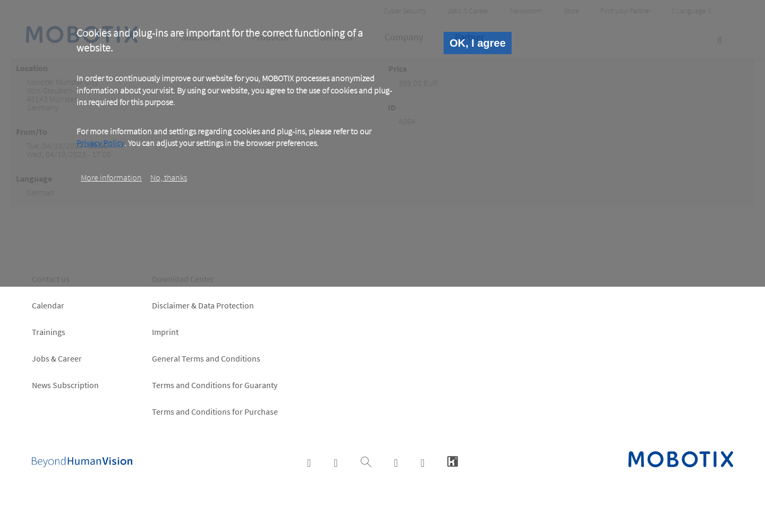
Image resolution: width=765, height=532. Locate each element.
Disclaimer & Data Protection (203, 305)
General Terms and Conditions (206, 358)
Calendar (48, 305)
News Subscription (65, 385)
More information (111, 177)
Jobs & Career (57, 358)
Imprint (165, 332)
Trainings (49, 332)
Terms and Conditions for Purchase (215, 411)
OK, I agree (478, 43)
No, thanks (169, 177)
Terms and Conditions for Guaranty (215, 385)
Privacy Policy (100, 143)
